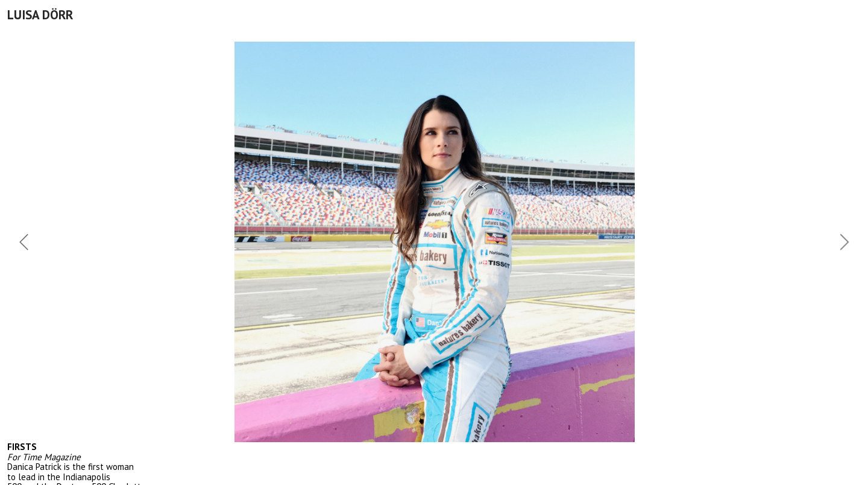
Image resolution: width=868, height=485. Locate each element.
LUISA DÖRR (40, 15)
